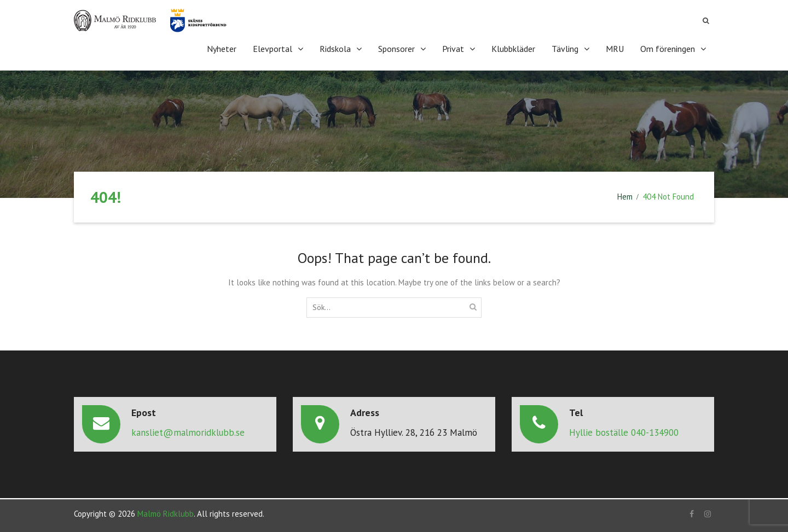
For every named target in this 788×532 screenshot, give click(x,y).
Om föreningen (668, 49)
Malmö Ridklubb (166, 514)
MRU (615, 49)
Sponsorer (396, 49)
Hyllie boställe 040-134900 (624, 432)
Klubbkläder (513, 49)
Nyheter (222, 49)
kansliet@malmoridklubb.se (188, 432)
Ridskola (335, 49)
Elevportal (273, 49)
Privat (453, 49)
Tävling (565, 49)
